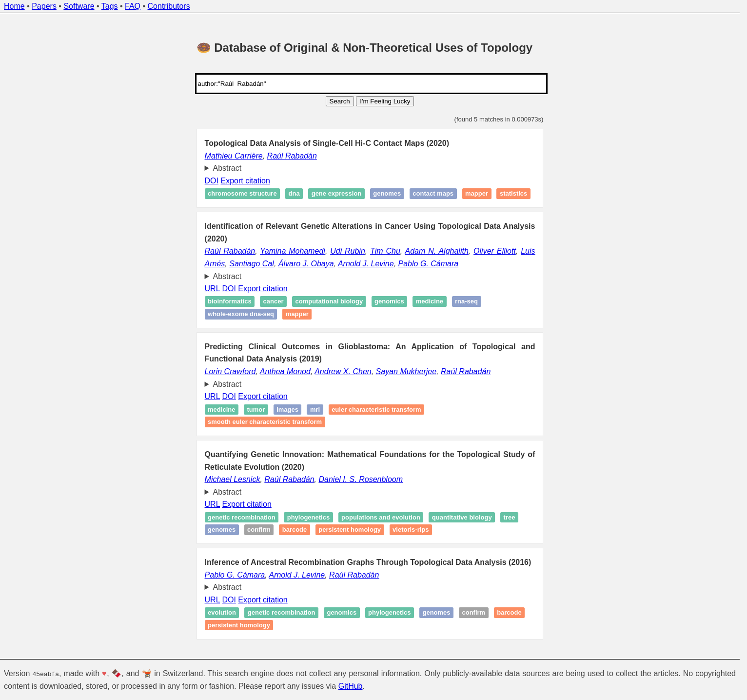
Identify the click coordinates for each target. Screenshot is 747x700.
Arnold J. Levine (366, 264)
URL (212, 289)
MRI (315, 410)
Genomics (389, 302)
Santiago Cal (252, 264)
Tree (510, 517)
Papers (44, 6)
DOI (212, 181)
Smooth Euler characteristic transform (265, 422)
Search (340, 101)
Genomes (387, 194)
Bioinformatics (230, 302)
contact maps (433, 194)
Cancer (274, 302)
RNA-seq (466, 302)
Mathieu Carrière (234, 156)
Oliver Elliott (495, 251)
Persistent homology (350, 530)
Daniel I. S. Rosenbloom (361, 479)
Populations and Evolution (381, 517)
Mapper (477, 194)
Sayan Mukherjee (406, 371)
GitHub (351, 686)
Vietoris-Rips (411, 530)
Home (14, 6)
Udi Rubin (348, 251)
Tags (110, 6)
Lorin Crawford (230, 371)
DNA (294, 194)
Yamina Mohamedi (293, 251)
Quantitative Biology (462, 517)
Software (79, 6)
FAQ (133, 6)
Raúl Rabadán (292, 156)
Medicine (430, 302)
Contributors (169, 6)
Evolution (222, 613)
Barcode (295, 530)
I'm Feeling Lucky (385, 101)
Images (287, 410)
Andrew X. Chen (343, 371)
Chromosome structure (242, 194)
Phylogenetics (308, 517)
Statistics (513, 194)
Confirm (259, 530)
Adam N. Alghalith (437, 251)
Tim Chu (385, 251)
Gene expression (337, 194)
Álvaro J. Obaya (306, 264)
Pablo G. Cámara (429, 264)
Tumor (256, 410)
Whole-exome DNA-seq (241, 314)
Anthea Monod (285, 371)
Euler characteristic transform (376, 410)
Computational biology (329, 302)
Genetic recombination (242, 517)
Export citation (245, 181)
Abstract (227, 168)
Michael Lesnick (233, 479)
